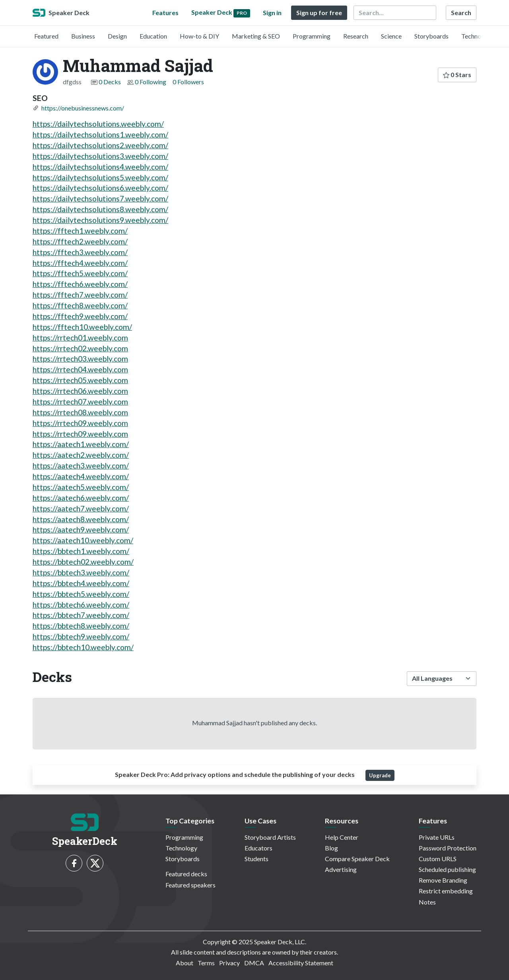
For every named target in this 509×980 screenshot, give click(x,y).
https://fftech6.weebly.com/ (80, 284)
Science (391, 36)
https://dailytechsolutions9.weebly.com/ (100, 220)
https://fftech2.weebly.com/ (80, 241)
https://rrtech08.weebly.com (80, 412)
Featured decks (186, 874)
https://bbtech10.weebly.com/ (83, 647)
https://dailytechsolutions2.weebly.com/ (100, 145)
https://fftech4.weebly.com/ (80, 263)
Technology (477, 36)
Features (165, 13)
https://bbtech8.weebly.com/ (81, 626)
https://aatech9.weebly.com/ (81, 530)
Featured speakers (190, 885)
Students (256, 859)
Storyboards (431, 36)
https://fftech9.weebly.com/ (80, 316)
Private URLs (437, 837)
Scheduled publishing (447, 869)
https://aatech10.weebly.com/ (83, 540)
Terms (206, 963)
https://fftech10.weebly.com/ (82, 327)
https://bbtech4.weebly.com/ (81, 583)
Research (356, 36)
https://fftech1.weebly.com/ (80, 231)
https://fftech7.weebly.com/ (80, 295)
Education (153, 36)
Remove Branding (443, 880)
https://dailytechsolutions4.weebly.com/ (100, 167)
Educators (258, 848)
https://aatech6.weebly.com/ (81, 498)
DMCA (254, 963)
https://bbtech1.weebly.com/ (81, 551)
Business (83, 36)
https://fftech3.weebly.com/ (80, 252)
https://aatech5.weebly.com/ (81, 487)
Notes (427, 902)
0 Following (151, 82)
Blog (331, 848)
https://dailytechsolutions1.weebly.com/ (100, 135)
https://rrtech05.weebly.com (80, 380)
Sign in (272, 13)
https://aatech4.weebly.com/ (81, 476)
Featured (46, 36)
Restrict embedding (446, 891)
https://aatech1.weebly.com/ (81, 444)
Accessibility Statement (301, 963)
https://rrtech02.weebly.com (80, 348)
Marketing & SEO (256, 36)
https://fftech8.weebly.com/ (80, 305)
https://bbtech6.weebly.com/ (81, 605)
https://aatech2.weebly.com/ (81, 455)
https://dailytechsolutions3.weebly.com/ (100, 156)
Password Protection (448, 848)
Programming (312, 36)
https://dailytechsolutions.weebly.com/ (98, 124)
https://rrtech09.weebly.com (80, 423)
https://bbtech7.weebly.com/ (81, 615)
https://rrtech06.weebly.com (80, 391)
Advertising (341, 869)
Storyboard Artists (270, 837)
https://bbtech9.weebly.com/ (81, 636)
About (185, 963)
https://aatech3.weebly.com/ (81, 466)
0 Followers (188, 82)
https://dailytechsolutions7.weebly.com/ (100, 199)
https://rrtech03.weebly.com (80, 359)
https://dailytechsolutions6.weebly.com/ (100, 188)
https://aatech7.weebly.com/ (81, 508)
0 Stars (457, 75)
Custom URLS (438, 859)
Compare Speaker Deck (357, 859)
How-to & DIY (199, 36)
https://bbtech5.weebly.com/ (81, 594)
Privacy (229, 963)
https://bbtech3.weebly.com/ (81, 572)
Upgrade (380, 775)
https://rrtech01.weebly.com (80, 338)
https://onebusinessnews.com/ (83, 108)
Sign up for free (319, 13)
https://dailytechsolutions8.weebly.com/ (100, 209)
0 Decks (110, 82)
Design (117, 36)
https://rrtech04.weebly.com (80, 369)
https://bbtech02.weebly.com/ (83, 562)
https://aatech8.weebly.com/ (81, 519)
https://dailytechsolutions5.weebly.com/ (100, 177)
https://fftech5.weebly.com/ (80, 273)
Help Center (342, 837)
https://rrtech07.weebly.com (80, 402)
